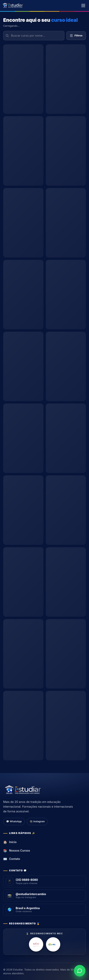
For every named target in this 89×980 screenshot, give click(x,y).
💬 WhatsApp (14, 821)
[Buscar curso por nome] (34, 36)
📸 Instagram (37, 821)
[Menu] (83, 6)
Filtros (76, 36)
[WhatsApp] (80, 971)
